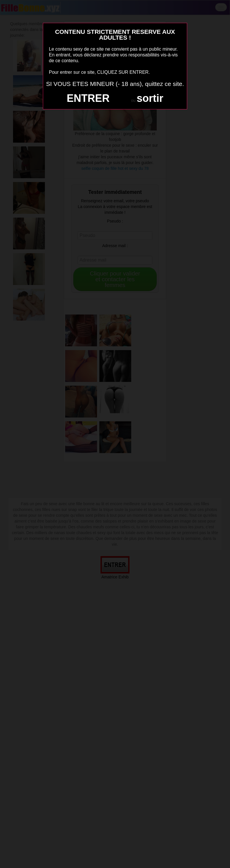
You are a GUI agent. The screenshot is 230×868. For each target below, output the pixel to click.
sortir (150, 98)
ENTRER (88, 98)
